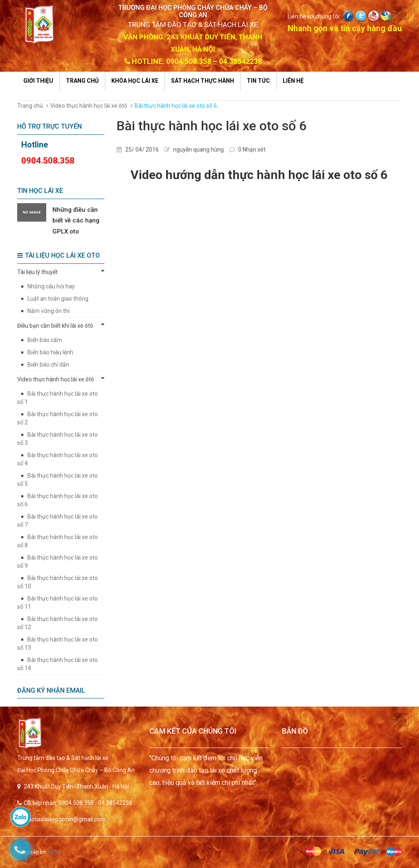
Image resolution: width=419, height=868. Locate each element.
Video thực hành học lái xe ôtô (89, 106)
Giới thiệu (38, 81)
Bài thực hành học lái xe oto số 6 (57, 500)
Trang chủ (82, 81)
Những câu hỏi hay (51, 286)
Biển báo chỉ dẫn (48, 365)
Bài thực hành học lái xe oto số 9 (57, 562)
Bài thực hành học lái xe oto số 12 (57, 623)
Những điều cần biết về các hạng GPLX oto (76, 221)
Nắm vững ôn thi (48, 311)
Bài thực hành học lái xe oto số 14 (57, 664)
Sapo (53, 852)
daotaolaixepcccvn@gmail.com (65, 819)
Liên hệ (293, 81)
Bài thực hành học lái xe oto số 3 (57, 439)
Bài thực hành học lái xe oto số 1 (57, 398)
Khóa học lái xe (135, 81)
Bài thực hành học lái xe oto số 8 (57, 541)
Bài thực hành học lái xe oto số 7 (57, 521)
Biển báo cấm (45, 340)
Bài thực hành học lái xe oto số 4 (57, 459)
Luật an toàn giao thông (58, 299)
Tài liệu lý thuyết (61, 272)
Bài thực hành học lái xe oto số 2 (57, 418)
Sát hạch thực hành (203, 81)
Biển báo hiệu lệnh (50, 352)
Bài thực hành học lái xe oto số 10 (57, 582)
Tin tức (258, 81)
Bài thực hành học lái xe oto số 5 (57, 480)
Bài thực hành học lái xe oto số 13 (57, 644)
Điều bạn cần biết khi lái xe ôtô (61, 325)
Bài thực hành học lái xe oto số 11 (57, 603)
